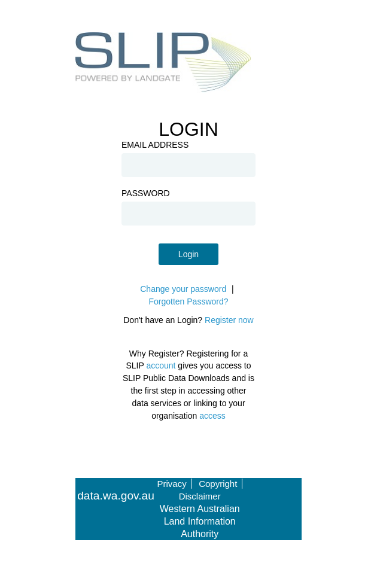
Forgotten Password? (188, 301)
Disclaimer (200, 496)
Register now (229, 320)
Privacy (172, 484)
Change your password (183, 289)
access (212, 416)
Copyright (218, 484)
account (161, 365)
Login (188, 254)
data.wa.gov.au (116, 496)
